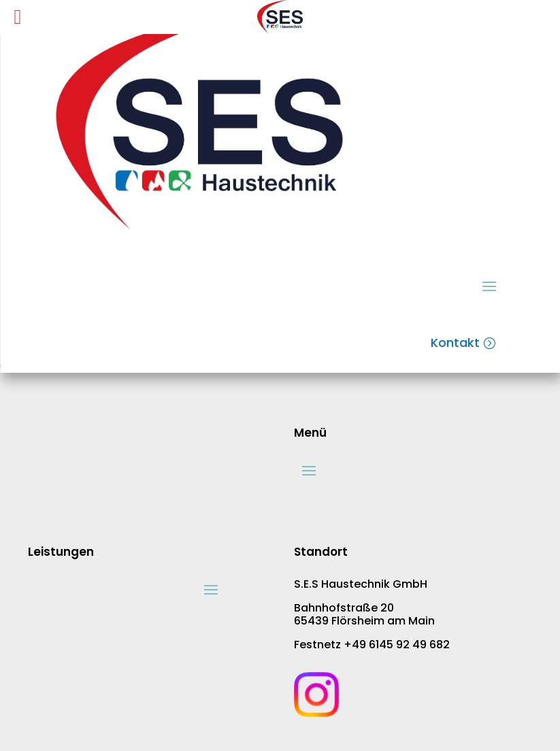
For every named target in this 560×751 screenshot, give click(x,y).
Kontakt (455, 343)
